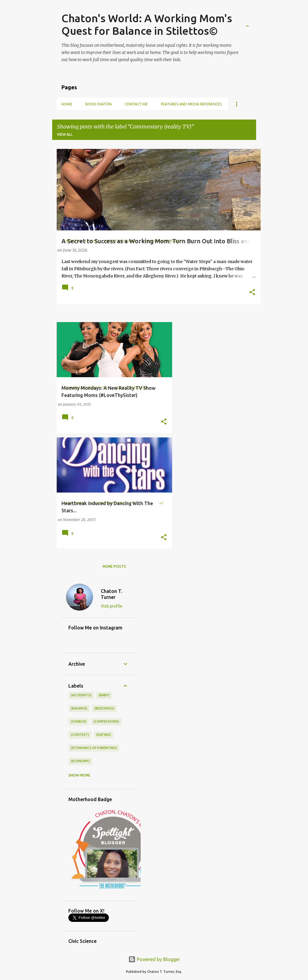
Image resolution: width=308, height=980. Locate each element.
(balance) (79, 708)
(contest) (80, 735)
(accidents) (81, 695)
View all (65, 134)
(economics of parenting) (94, 748)
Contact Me (136, 104)
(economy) (80, 761)
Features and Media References (191, 104)
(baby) (104, 695)
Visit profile (112, 606)
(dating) (104, 735)
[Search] (253, 19)
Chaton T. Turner (112, 594)
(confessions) (106, 721)
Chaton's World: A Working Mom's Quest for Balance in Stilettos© (147, 24)
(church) (79, 721)
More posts (114, 566)
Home (67, 104)
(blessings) (104, 708)
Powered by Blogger (154, 959)
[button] (252, 293)
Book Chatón (99, 104)
